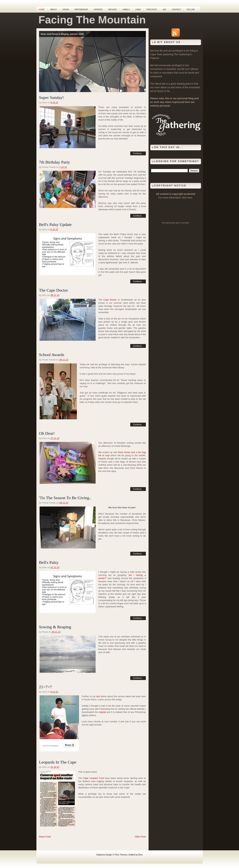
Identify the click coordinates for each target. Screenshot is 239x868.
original (102, 712)
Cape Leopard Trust (93, 778)
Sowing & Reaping (55, 627)
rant (98, 696)
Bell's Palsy (49, 562)
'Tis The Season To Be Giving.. (65, 498)
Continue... (138, 153)
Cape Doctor (110, 300)
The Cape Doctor (53, 290)
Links (138, 9)
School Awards (52, 355)
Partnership (81, 9)
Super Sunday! (51, 97)
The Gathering (182, 54)
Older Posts (140, 837)
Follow (190, 9)
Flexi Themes (121, 855)
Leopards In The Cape (58, 762)
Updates (98, 9)
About (54, 9)
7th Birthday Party (55, 162)
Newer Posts (45, 837)
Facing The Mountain (92, 20)
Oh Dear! (47, 433)
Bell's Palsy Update (55, 225)
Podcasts (152, 9)
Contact (176, 9)
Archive (112, 9)
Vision (66, 9)
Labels (126, 9)
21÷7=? (45, 687)
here (190, 198)
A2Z (164, 9)
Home (42, 9)
